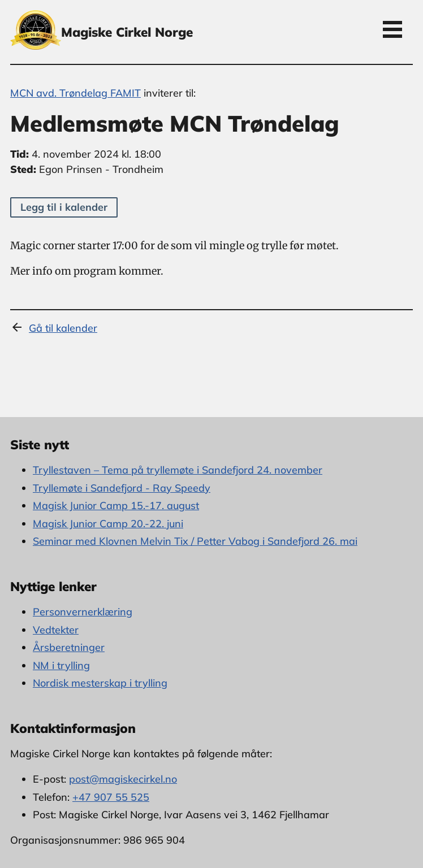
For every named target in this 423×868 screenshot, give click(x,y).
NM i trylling (61, 665)
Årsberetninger (69, 647)
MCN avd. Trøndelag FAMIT (75, 93)
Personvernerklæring (83, 612)
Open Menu (392, 29)
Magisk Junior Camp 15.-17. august (116, 505)
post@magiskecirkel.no (123, 779)
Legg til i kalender (64, 207)
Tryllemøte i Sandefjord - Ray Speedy (122, 488)
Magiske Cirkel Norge (127, 32)
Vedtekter (56, 630)
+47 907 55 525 (111, 797)
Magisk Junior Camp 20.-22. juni (108, 524)
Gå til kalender (63, 328)
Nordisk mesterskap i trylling (100, 683)
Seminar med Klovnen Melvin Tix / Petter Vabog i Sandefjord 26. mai (195, 541)
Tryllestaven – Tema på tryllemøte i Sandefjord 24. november (178, 470)
